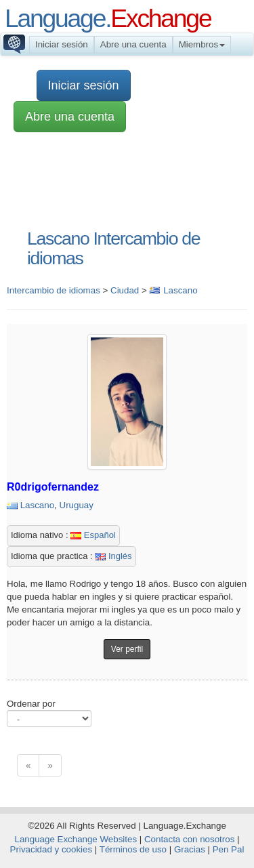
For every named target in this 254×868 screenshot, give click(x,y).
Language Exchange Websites (76, 839)
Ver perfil (127, 649)
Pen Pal (229, 849)
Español (93, 535)
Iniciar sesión (62, 44)
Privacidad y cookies (51, 849)
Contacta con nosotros (189, 839)
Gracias (190, 849)
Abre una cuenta (133, 44)
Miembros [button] (202, 44)
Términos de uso (133, 849)
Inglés (113, 556)
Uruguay (77, 505)
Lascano (37, 505)
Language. (108, 18)
